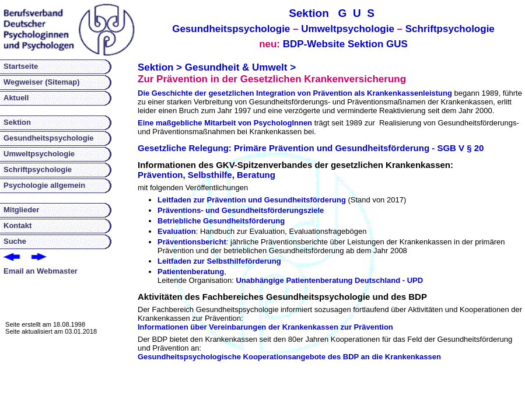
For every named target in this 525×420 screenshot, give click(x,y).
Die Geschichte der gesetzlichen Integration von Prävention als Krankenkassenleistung (295, 93)
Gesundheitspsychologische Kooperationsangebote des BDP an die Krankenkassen (289, 357)
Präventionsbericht (192, 242)
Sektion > (160, 67)
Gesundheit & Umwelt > (240, 67)
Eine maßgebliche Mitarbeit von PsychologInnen (225, 123)
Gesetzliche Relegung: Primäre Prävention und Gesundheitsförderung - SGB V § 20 (311, 148)
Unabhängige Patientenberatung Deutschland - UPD (329, 280)
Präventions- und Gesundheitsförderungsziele (241, 210)
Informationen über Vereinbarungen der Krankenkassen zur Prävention (265, 327)
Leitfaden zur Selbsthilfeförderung (219, 261)
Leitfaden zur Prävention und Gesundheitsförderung (252, 200)
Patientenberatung (191, 272)
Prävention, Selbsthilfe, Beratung (206, 175)
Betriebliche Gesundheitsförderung (221, 221)
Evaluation (177, 231)
